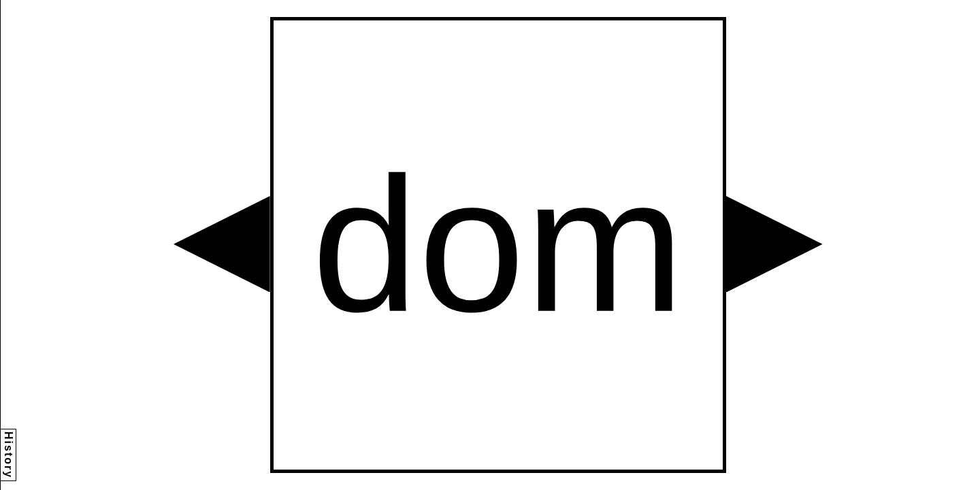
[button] (222, 244)
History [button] (9, 455)
